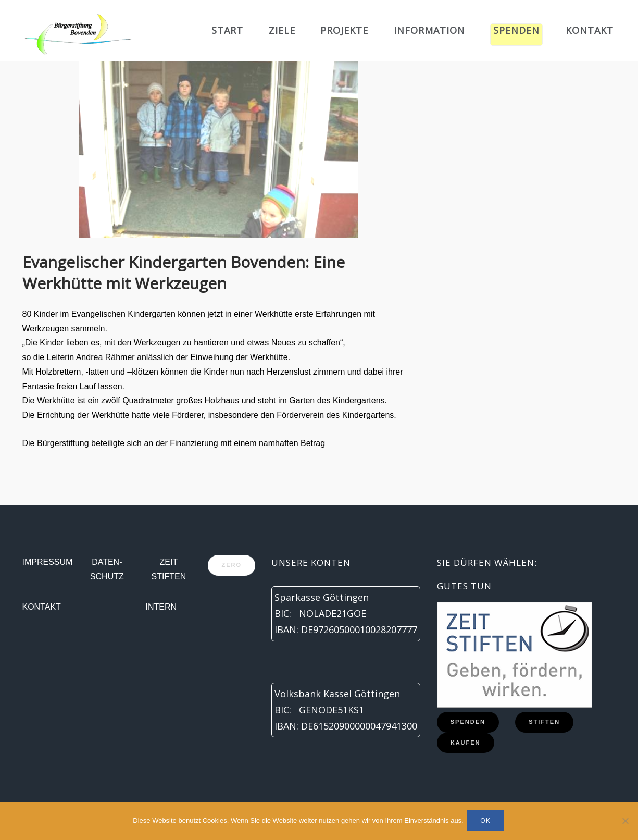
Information (429, 30)
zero (232, 565)
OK (487, 822)
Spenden (516, 30)
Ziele (282, 30)
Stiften (544, 722)
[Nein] (625, 822)
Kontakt (590, 30)
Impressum (48, 562)
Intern (161, 607)
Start (227, 30)
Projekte (344, 30)
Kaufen (466, 743)
